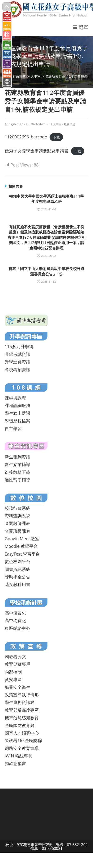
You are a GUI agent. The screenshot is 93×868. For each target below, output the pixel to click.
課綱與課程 (15, 398)
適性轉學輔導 (17, 480)
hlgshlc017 (16, 124)
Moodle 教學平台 (21, 546)
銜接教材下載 (17, 472)
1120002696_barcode (26, 137)
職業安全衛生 (17, 687)
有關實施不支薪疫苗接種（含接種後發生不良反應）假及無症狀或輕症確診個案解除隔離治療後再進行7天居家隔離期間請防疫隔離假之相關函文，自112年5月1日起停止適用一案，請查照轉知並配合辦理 (46, 237)
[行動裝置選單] (80, 27)
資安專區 (13, 679)
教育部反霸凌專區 (22, 710)
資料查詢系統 (17, 516)
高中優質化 (15, 613)
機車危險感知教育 (22, 718)
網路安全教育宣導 (22, 748)
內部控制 (13, 672)
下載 (56, 137)
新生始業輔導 (17, 464)
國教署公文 (15, 656)
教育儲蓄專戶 (17, 664)
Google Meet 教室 (22, 539)
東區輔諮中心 (17, 628)
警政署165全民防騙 (23, 740)
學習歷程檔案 (17, 421)
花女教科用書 (17, 584)
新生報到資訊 (17, 457)
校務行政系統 (17, 508)
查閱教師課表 (17, 523)
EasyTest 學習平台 (22, 554)
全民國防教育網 (20, 725)
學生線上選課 (17, 413)
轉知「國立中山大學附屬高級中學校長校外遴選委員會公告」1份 (46, 271)
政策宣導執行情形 (22, 695)
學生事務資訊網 (20, 702)
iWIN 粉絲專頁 (18, 756)
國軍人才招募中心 (22, 733)
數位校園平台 (17, 561)
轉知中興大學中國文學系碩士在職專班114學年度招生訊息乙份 (46, 199)
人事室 (57, 124)
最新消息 (70, 124)
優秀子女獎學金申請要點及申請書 (37, 151)
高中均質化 (15, 620)
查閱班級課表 (17, 531)
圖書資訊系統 (17, 569)
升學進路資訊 (17, 362)
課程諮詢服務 (17, 405)
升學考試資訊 (17, 354)
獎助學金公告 (17, 577)
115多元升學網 (19, 346)
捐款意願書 (15, 763)
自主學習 (13, 428)
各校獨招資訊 (17, 370)
